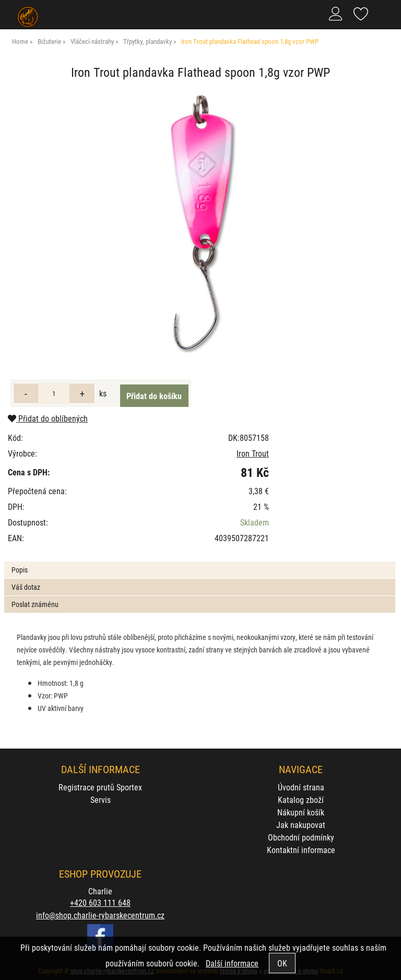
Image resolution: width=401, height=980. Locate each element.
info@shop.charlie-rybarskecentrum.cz (100, 915)
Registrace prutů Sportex (100, 787)
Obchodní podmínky (301, 837)
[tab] (199, 562)
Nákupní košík (301, 812)
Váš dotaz (26, 587)
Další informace (232, 963)
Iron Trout (253, 453)
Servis (101, 800)
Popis (20, 570)
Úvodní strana (301, 787)
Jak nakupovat (301, 825)
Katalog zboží (301, 800)
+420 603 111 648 (100, 902)
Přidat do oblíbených (48, 418)
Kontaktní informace (301, 850)
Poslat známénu (35, 604)
